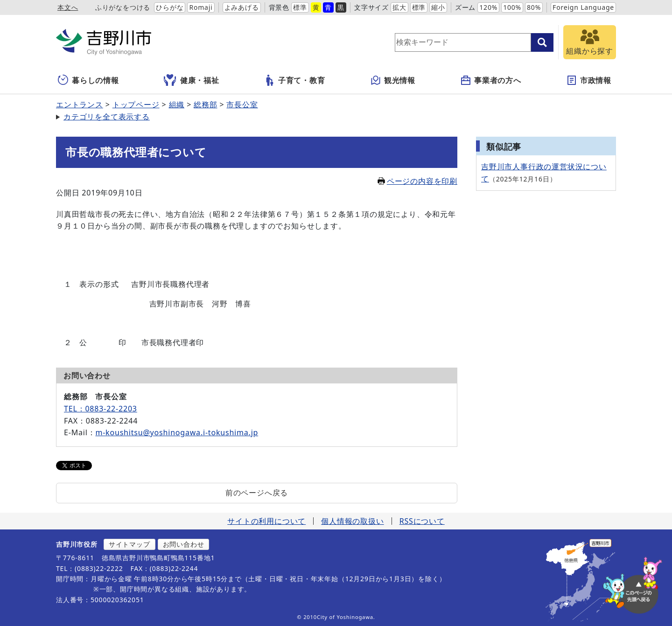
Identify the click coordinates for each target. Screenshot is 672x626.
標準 (300, 7)
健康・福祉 (192, 80)
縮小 (438, 7)
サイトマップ (129, 544)
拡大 (399, 7)
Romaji (201, 7)
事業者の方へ (491, 80)
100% (512, 7)
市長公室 (242, 104)
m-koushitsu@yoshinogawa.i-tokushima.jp (177, 432)
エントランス (80, 104)
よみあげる (242, 7)
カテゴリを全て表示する (107, 117)
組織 (177, 104)
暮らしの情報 (88, 80)
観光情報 (393, 80)
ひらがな (170, 7)
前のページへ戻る (257, 493)
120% (488, 7)
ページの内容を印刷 (417, 181)
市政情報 (589, 80)
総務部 (205, 104)
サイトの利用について (266, 521)
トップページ (136, 104)
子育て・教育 (295, 80)
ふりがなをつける (123, 7)
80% (534, 7)
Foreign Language (583, 7)
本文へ (68, 7)
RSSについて (422, 521)
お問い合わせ (184, 544)
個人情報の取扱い (352, 521)
